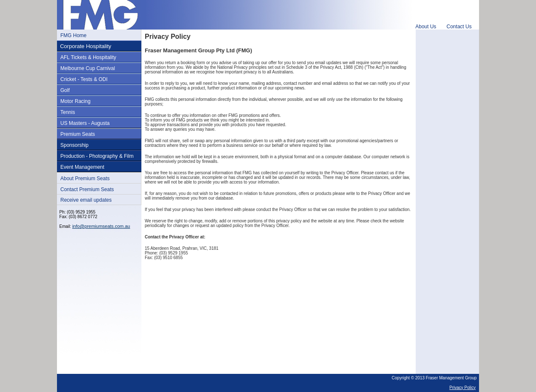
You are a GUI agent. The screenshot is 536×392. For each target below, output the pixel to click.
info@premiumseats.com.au (101, 226)
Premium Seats (78, 134)
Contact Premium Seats (87, 189)
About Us (426, 27)
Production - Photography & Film (97, 156)
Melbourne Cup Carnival (88, 68)
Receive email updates (86, 200)
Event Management (82, 167)
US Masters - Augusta (85, 123)
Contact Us (459, 27)
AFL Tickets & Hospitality (88, 57)
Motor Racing (75, 101)
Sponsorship (74, 145)
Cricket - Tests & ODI (84, 79)
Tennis (68, 112)
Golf (65, 90)
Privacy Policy (463, 388)
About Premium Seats (85, 178)
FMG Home (73, 35)
